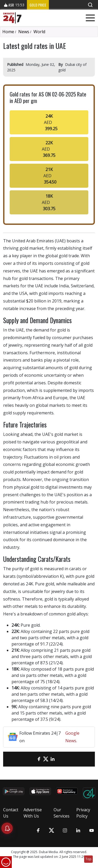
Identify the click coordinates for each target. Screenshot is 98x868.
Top (88, 859)
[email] (32, 759)
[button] (90, 5)
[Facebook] (39, 759)
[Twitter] (46, 759)
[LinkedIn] (53, 759)
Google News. (72, 737)
